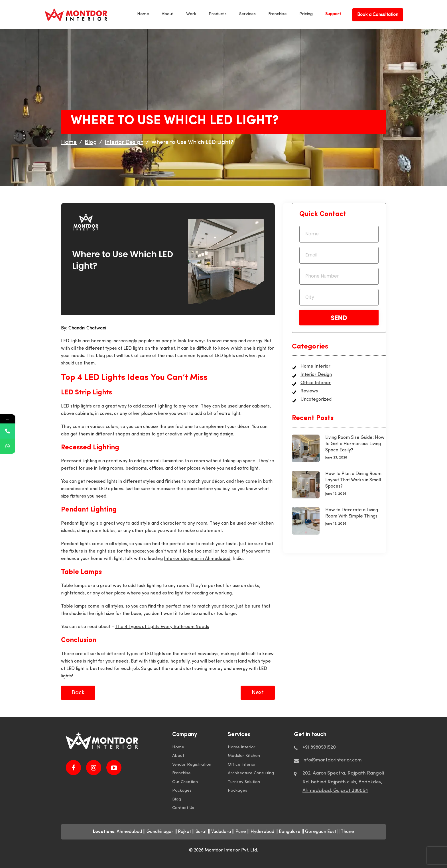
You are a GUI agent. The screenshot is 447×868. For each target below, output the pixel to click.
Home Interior (315, 366)
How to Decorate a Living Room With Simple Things (352, 513)
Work (191, 14)
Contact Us (183, 808)
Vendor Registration (192, 765)
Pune (241, 832)
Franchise (278, 14)
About (168, 14)
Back (78, 693)
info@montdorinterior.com (332, 760)
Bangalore (290, 832)
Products (218, 14)
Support (333, 14)
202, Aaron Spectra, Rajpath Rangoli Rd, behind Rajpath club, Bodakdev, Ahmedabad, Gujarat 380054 (343, 782)
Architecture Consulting (251, 773)
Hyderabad (262, 832)
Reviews (309, 391)
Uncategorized (316, 400)
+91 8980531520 (319, 747)
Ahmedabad (129, 832)
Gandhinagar (160, 832)
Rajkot (184, 832)
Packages (182, 791)
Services (247, 14)
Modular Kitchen (244, 756)
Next (258, 693)
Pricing (306, 14)
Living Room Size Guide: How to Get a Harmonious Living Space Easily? (355, 444)
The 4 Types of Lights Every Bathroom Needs (162, 627)
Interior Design (316, 375)
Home (143, 14)
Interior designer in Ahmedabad (197, 559)
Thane (347, 832)
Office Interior (316, 383)
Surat (201, 832)
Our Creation (185, 782)
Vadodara (221, 832)
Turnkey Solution (244, 782)
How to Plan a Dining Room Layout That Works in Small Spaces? (353, 480)
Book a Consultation (378, 15)
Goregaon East (321, 832)
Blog (177, 799)
